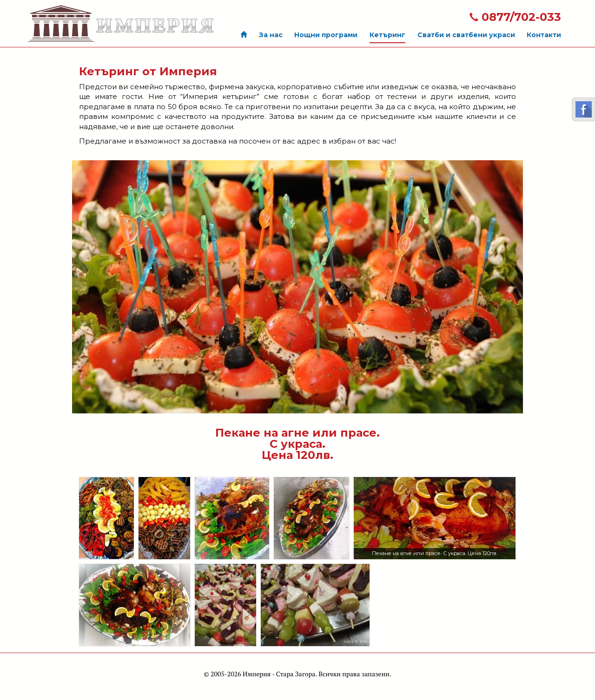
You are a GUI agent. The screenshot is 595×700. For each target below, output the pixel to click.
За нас (271, 35)
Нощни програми (326, 35)
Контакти (544, 35)
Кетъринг (387, 35)
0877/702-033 (515, 17)
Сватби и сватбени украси (466, 35)
